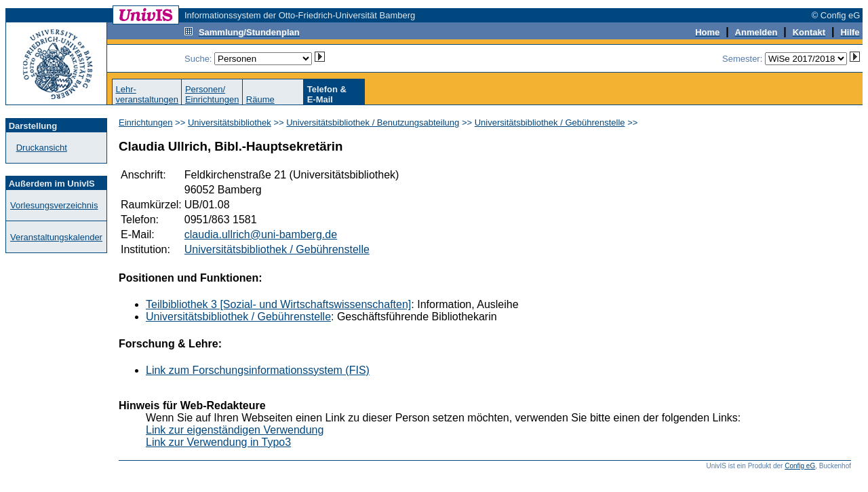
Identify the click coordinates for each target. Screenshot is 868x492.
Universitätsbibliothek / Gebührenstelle (550, 122)
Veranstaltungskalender (56, 237)
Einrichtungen (146, 122)
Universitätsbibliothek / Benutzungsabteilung (373, 122)
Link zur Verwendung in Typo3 (218, 442)
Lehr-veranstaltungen (147, 94)
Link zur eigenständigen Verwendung (235, 430)
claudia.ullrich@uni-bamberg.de (261, 234)
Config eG (800, 466)
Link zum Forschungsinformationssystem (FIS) (258, 370)
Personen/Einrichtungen (212, 94)
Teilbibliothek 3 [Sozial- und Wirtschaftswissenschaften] (278, 304)
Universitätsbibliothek (230, 122)
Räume (260, 99)
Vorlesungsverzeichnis (54, 205)
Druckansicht (42, 148)
